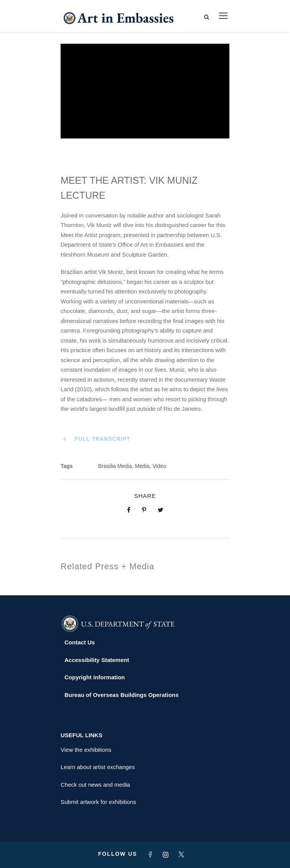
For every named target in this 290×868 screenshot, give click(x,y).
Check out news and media (95, 785)
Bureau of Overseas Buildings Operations (122, 695)
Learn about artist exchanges (98, 767)
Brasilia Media (115, 466)
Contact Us (80, 642)
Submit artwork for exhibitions (98, 802)
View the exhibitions (86, 750)
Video (160, 466)
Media (142, 466)
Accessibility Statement (97, 660)
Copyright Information (95, 677)
